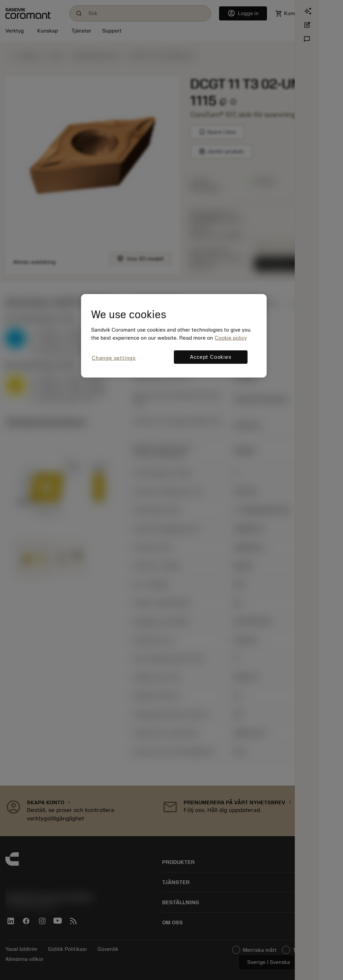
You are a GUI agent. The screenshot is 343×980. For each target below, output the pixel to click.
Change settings (114, 358)
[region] (174, 336)
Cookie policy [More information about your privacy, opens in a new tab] (231, 338)
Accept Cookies (211, 357)
